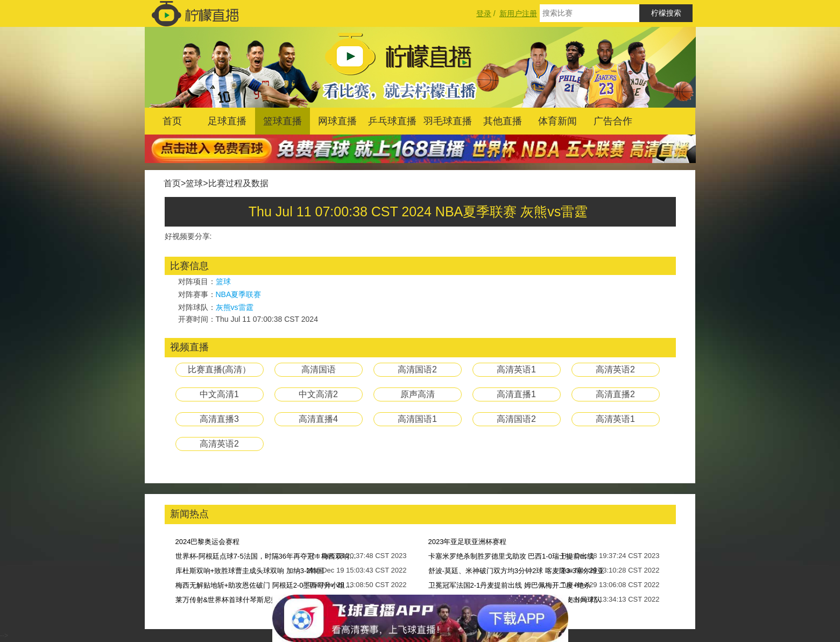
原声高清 (418, 394)
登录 (484, 13)
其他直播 (503, 121)
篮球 (194, 183)
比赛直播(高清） (219, 369)
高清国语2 (417, 369)
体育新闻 (557, 121)
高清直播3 (219, 419)
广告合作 (613, 121)
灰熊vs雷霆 (235, 307)
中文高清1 (219, 394)
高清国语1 (417, 419)
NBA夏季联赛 (239, 294)
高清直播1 (516, 394)
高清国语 (319, 369)
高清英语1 (516, 369)
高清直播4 (318, 419)
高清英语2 (615, 369)
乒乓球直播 (392, 121)
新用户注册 (518, 13)
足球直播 (227, 121)
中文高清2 (318, 394)
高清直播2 (615, 394)
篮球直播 (283, 121)
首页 (172, 121)
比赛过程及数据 (238, 183)
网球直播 (337, 121)
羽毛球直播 (448, 121)
